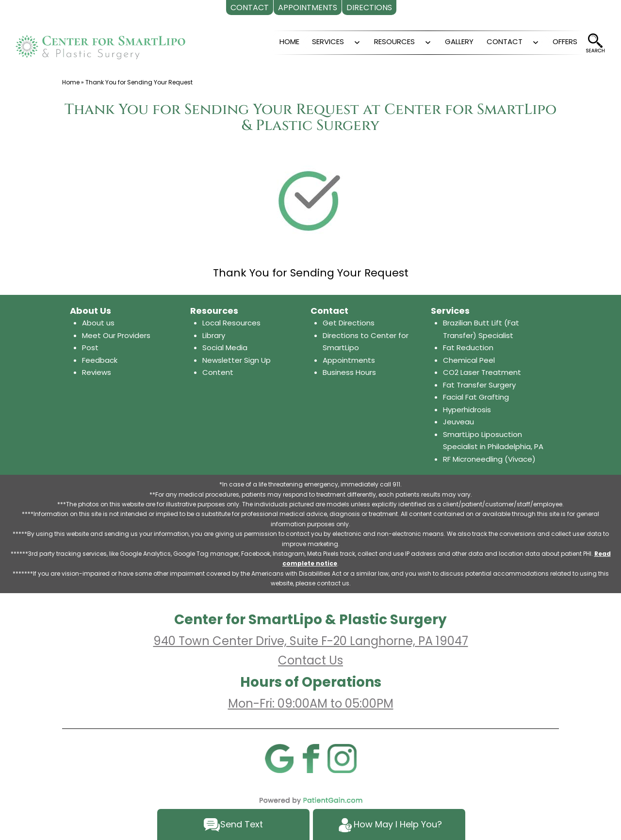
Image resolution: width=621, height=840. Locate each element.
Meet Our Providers (116, 335)
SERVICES (328, 41)
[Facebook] (310, 758)
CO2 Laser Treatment (482, 372)
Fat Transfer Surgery (479, 385)
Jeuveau (458, 422)
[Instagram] (342, 758)
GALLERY (459, 41)
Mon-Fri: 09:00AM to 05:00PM (311, 703)
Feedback (100, 360)
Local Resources (231, 323)
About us (98, 323)
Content (218, 372)
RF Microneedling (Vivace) (489, 459)
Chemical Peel (469, 360)
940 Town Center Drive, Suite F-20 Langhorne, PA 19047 (311, 641)
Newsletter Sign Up (237, 360)
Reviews (97, 372)
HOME (289, 41)
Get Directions (349, 323)
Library (214, 335)
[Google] (279, 758)
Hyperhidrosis (467, 410)
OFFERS (565, 41)
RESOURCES (394, 41)
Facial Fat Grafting (476, 397)
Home (71, 82)
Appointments (349, 360)
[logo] (100, 43)
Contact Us (310, 660)
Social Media (225, 347)
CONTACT (505, 41)
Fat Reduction (468, 347)
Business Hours (349, 372)
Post (90, 347)
